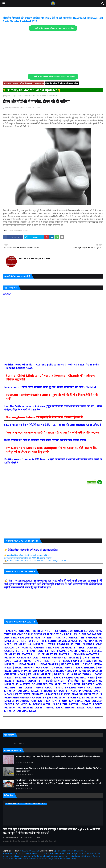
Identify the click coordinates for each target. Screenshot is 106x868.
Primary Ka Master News (18, 95)
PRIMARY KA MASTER (29, 851)
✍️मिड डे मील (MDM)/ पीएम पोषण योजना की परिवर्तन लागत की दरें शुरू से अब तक (35, 561)
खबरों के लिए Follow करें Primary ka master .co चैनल (54, 28)
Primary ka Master (12, 108)
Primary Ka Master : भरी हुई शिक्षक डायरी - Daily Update (24, 83)
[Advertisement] (53, 52)
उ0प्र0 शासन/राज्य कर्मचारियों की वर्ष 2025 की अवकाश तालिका (28, 558)
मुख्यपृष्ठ (5, 95)
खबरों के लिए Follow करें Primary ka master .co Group (54, 77)
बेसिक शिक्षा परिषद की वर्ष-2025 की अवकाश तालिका (62, 83)
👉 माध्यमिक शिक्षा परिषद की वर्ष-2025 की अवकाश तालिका (27, 555)
